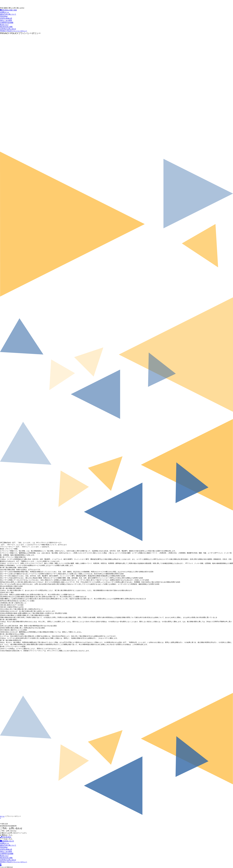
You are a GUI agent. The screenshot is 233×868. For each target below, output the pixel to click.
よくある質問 (6, 20)
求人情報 (6, 27)
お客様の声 (6, 18)
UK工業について (8, 14)
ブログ (4, 25)
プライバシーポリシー (14, 31)
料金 (4, 16)
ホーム (4, 12)
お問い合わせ (8, 29)
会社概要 (7, 22)
